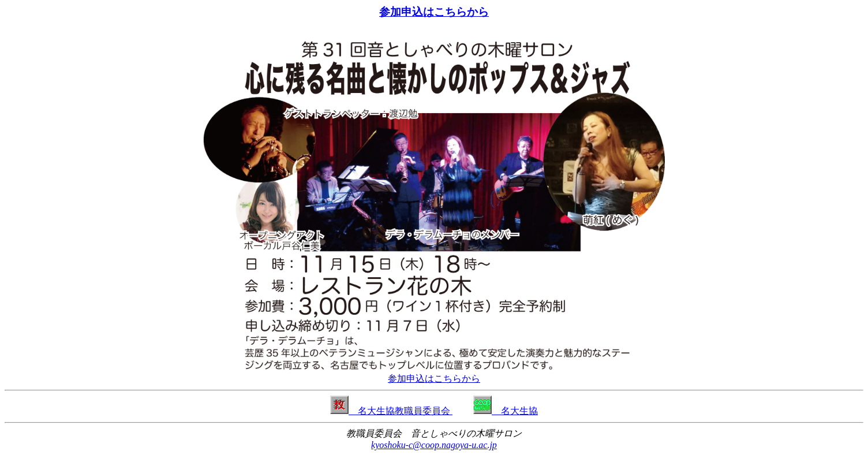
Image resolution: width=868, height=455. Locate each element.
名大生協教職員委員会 (391, 411)
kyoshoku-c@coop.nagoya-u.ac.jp (434, 445)
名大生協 (506, 411)
